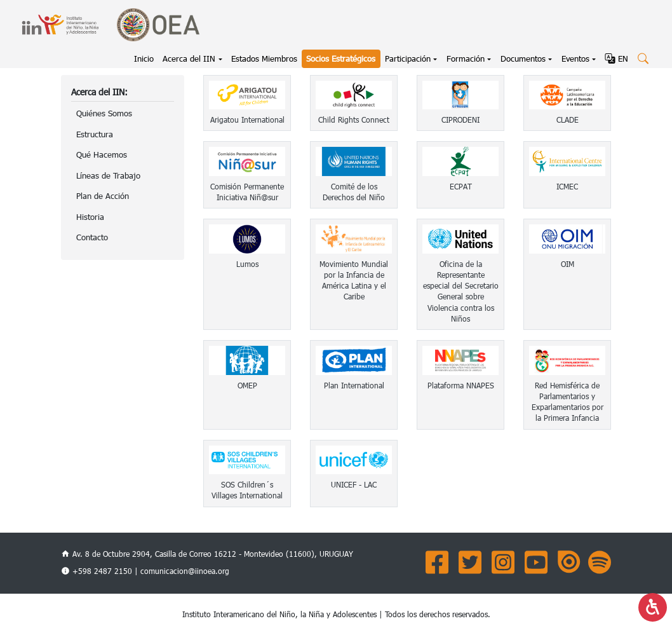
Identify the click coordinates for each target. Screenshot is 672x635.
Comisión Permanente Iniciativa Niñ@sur (247, 192)
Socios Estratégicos (341, 58)
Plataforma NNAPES (461, 385)
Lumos (247, 264)
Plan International (354, 385)
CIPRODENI (460, 119)
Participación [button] (408, 58)
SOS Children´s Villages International (247, 490)
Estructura (95, 134)
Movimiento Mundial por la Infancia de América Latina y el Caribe (354, 280)
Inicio (146, 58)
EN (616, 58)
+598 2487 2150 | (106, 571)
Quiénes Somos (104, 113)
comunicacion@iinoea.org (185, 571)
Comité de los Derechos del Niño (354, 192)
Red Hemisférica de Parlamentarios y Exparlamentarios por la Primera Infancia (568, 402)
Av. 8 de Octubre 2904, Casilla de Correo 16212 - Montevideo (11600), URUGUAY (207, 554)
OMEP (247, 385)
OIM (568, 264)
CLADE (568, 119)
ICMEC (567, 186)
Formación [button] (466, 58)
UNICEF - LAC (354, 484)
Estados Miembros (264, 58)
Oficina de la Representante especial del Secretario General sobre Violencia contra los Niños (461, 291)
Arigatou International (247, 119)
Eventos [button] (575, 58)
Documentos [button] (523, 58)
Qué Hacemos (102, 154)
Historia (90, 217)
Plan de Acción (103, 196)
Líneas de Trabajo (108, 175)
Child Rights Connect (354, 119)
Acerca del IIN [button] (189, 58)
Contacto (92, 237)
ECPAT (461, 186)
